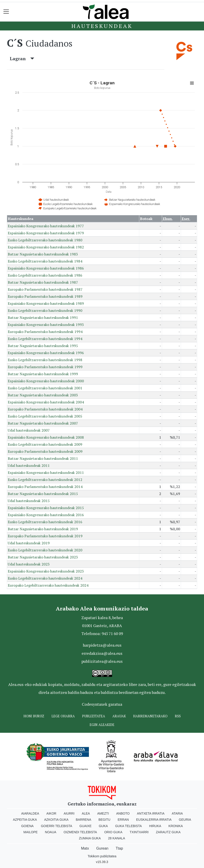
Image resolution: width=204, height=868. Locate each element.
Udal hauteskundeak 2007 (29, 430)
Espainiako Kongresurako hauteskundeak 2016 (46, 515)
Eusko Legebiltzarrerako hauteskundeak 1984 (45, 261)
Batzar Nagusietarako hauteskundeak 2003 (43, 395)
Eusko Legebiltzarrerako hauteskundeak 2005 (45, 416)
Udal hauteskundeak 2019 (29, 543)
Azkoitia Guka (56, 820)
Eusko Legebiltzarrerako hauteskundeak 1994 (45, 339)
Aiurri (69, 813)
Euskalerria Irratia (154, 820)
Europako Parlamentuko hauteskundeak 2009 (45, 451)
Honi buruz (34, 716)
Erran (123, 820)
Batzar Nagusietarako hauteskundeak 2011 (43, 458)
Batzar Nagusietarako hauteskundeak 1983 (43, 254)
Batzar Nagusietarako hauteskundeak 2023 (43, 557)
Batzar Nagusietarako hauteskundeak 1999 (43, 374)
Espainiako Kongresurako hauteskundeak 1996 (46, 353)
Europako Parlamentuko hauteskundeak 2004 (45, 409)
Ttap (119, 848)
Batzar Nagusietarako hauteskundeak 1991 (43, 318)
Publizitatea (94, 716)
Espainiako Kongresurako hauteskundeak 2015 (46, 508)
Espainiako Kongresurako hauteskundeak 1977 (46, 226)
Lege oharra (63, 716)
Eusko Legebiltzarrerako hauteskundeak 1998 (45, 360)
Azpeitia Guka (25, 820)
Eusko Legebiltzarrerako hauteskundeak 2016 (45, 522)
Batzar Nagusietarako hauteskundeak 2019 (43, 529)
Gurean (102, 848)
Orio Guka (113, 832)
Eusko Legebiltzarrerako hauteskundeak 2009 (45, 444)
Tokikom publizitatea (102, 856)
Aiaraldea (30, 813)
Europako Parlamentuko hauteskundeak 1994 (45, 332)
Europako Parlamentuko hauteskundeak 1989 (45, 296)
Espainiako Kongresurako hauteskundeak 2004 (46, 402)
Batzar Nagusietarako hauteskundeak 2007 (43, 423)
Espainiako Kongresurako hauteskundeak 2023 (46, 571)
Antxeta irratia (151, 813)
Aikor (52, 813)
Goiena (27, 826)
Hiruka (155, 826)
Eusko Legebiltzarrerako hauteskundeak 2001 (45, 388)
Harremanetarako (150, 716)
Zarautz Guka (168, 832)
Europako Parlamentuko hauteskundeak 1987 (45, 289)
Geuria (185, 820)
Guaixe (86, 826)
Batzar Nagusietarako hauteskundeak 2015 (43, 494)
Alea (86, 813)
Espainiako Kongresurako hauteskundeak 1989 (46, 303)
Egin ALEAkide (102, 725)
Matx (85, 848)
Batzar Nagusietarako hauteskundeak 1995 (43, 346)
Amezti (103, 813)
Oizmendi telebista (80, 832)
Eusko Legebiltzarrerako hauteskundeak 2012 (45, 480)
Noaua (51, 832)
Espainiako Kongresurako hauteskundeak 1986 (46, 268)
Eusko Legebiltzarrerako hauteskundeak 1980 (45, 240)
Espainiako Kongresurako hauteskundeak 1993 (46, 325)
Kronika (176, 826)
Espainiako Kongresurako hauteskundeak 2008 (46, 437)
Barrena (83, 820)
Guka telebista (128, 826)
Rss (178, 716)
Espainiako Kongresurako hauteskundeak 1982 (46, 247)
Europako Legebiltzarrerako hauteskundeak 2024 (48, 585)
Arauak (119, 716)
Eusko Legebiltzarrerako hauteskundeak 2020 (45, 550)
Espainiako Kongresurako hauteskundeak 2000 (46, 381)
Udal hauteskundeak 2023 (29, 564)
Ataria (177, 813)
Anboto (123, 813)
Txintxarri (139, 832)
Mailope (31, 832)
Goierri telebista (56, 826)
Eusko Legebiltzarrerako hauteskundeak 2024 (45, 578)
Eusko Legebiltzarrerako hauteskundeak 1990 (45, 310)
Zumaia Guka (90, 838)
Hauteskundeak (102, 26)
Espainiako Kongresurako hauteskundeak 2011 (46, 473)
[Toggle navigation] (6, 12)
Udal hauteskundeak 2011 (29, 465)
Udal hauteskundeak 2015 (29, 501)
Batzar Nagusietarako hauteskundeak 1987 (43, 282)
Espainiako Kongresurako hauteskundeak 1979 (46, 233)
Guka (103, 826)
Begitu (104, 820)
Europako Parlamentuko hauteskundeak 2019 (45, 536)
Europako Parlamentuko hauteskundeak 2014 (45, 487)
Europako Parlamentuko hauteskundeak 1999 (45, 367)
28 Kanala (117, 838)
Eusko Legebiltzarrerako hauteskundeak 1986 (45, 275)
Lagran (22, 59)
